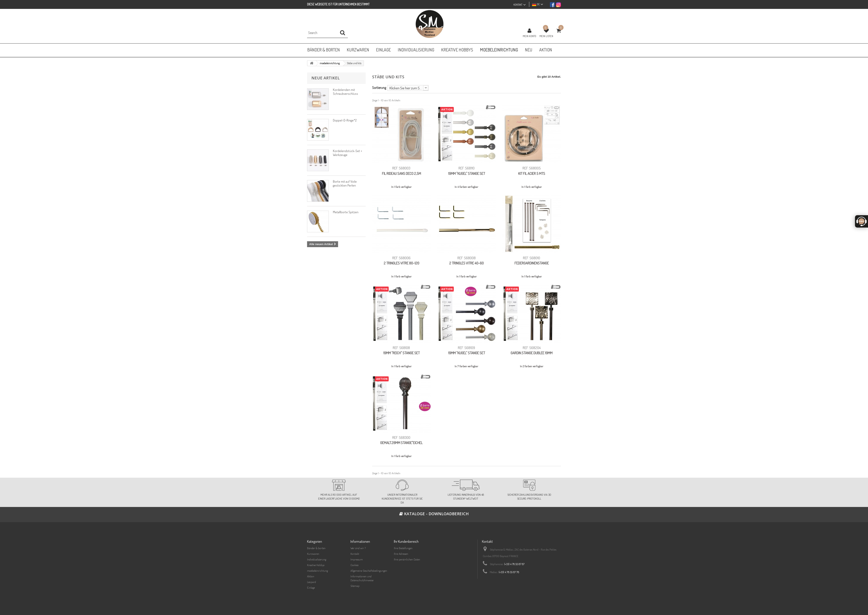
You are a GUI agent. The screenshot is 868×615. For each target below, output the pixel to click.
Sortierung (379, 88)
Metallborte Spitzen (346, 212)
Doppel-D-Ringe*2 (345, 120)
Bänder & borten (316, 548)
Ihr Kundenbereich (406, 541)
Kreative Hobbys (316, 565)
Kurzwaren (313, 554)
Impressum (357, 559)
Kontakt (355, 554)
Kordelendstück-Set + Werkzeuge (348, 153)
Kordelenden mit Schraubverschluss (345, 92)
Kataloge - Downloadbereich (434, 514)
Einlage (311, 588)
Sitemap (355, 586)
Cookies (354, 565)
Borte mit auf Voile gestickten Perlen (345, 183)
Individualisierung (317, 559)
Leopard (312, 582)
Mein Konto (529, 36)
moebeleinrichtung (317, 571)
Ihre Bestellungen (403, 548)
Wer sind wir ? (358, 548)
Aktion (311, 576)
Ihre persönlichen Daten (407, 559)
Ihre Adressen (401, 554)
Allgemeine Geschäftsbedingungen (369, 571)
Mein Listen (546, 36)
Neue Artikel (325, 78)
